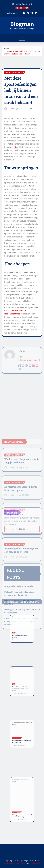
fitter (16, 223)
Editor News (21, 864)
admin (11, 185)
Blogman (22, 24)
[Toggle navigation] (22, 38)
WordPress (9, 864)
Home (6, 51)
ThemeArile (35, 864)
